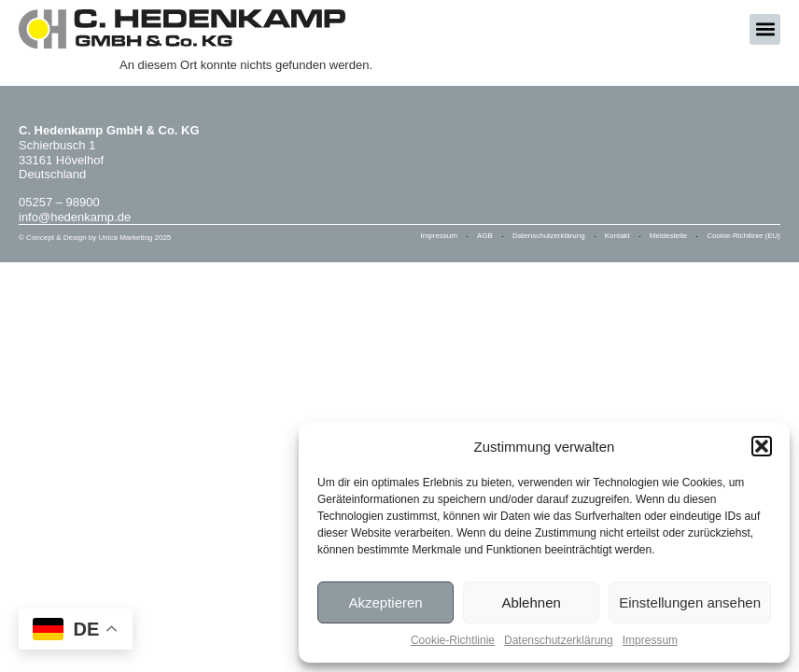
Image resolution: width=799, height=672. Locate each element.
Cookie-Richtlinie (453, 640)
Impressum (650, 640)
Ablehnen (531, 602)
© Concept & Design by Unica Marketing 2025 (95, 238)
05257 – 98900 (59, 202)
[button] (762, 446)
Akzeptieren (385, 602)
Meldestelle (668, 236)
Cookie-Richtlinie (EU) (743, 236)
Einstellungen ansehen (690, 602)
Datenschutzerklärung (559, 640)
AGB (485, 236)
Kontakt (617, 236)
